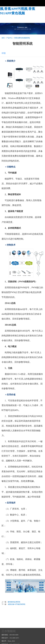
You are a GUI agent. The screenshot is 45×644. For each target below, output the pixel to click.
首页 (3, 38)
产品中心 (9, 38)
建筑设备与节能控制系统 (17, 604)
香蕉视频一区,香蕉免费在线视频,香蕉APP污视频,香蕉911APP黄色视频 (22, 9)
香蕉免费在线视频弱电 (22, 38)
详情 (4, 53)
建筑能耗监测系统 (14, 602)
